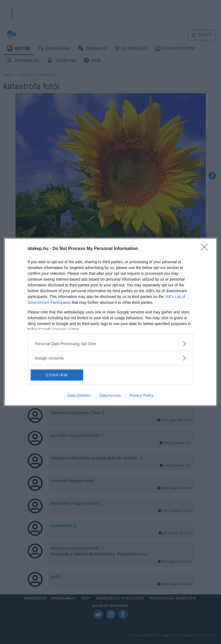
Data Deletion (79, 395)
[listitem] (110, 344)
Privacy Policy (142, 395)
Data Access (110, 395)
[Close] (206, 249)
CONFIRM (57, 375)
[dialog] (110, 322)
